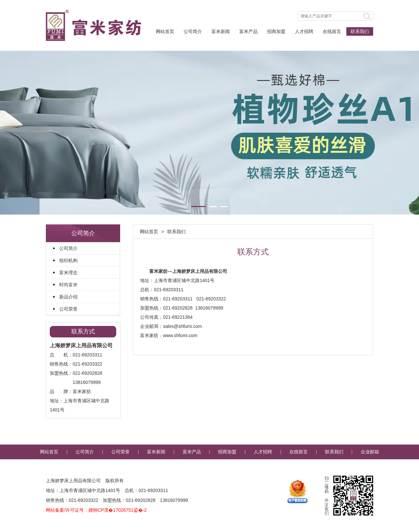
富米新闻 (221, 31)
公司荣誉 (68, 309)
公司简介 (193, 31)
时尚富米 (68, 285)
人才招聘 (304, 31)
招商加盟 (276, 31)
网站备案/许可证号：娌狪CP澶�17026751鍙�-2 (96, 510)
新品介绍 (68, 297)
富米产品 (248, 31)
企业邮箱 (370, 452)
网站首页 (165, 31)
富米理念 (68, 273)
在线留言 (332, 31)
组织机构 (68, 260)
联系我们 (360, 31)
